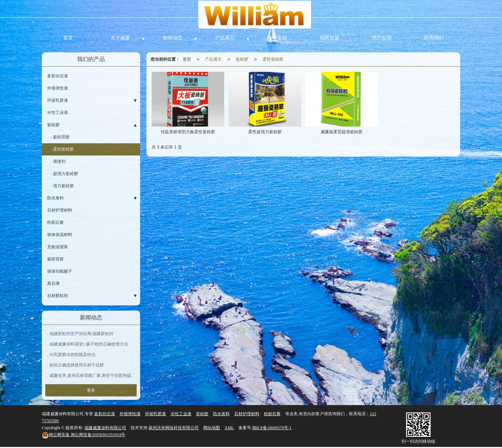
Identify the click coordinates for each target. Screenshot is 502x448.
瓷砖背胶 (55, 259)
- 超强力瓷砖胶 (64, 174)
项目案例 (277, 38)
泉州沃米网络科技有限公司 (174, 428)
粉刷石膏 (55, 222)
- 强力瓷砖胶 (62, 186)
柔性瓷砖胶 (273, 59)
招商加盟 (329, 38)
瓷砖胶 (242, 59)
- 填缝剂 (58, 161)
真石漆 (53, 283)
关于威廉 (120, 38)
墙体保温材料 (60, 235)
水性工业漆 (58, 113)
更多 (91, 390)
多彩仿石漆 (58, 76)
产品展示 (225, 38)
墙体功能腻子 (60, 271)
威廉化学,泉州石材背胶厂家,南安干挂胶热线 (90, 375)
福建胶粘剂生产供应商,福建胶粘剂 (81, 334)
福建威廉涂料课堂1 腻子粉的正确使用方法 (89, 344)
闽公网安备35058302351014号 (83, 435)
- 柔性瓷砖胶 (62, 149)
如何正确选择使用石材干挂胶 (77, 365)
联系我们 (434, 38)
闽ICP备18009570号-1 (272, 428)
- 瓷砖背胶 (60, 137)
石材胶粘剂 (58, 296)
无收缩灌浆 (58, 247)
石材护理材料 (60, 210)
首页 (68, 38)
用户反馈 (382, 38)
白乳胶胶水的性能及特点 (73, 355)
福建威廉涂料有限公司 (105, 428)
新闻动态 (173, 38)
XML (229, 428)
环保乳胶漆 (58, 100)
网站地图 (212, 428)
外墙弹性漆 (58, 88)
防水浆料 (55, 198)
